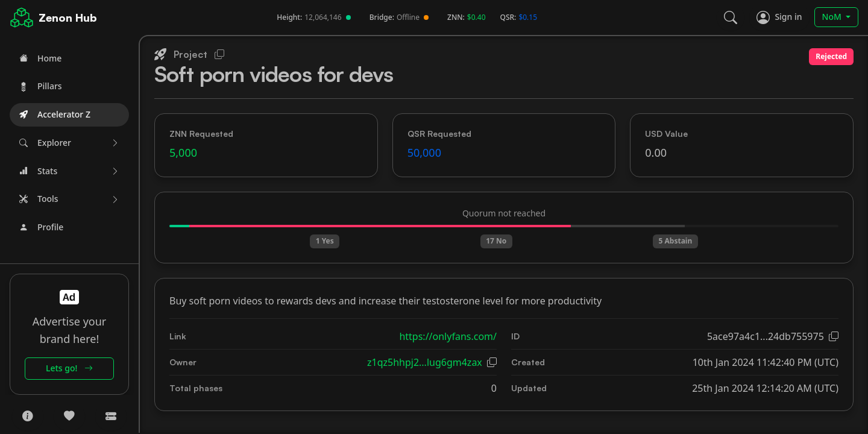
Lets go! (69, 368)
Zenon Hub (68, 17)
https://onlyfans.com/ (448, 336)
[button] (69, 143)
